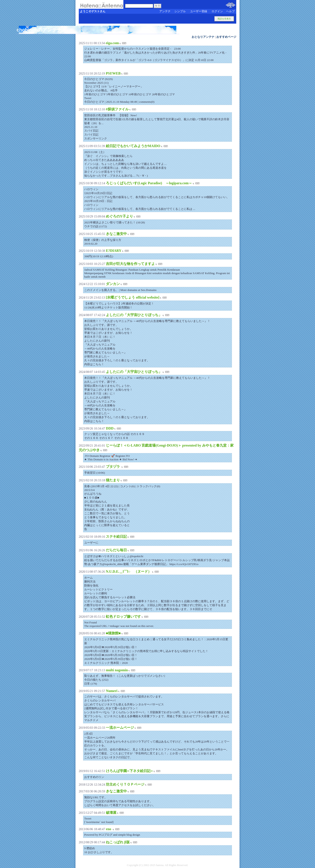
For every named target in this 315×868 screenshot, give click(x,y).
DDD (110, 428)
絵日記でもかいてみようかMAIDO (133, 146)
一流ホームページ (120, 728)
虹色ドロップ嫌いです (123, 617)
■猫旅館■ (113, 633)
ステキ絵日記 (116, 537)
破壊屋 (111, 813)
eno (109, 829)
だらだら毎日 (116, 550)
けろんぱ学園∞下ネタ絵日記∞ (129, 771)
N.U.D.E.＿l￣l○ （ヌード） (129, 571)
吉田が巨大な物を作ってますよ (130, 264)
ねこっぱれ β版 (118, 842)
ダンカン (113, 284)
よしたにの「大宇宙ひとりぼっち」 (134, 315)
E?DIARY (114, 251)
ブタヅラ (113, 467)
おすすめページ (226, 37)
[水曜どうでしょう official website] (133, 297)
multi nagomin (117, 670)
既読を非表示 (224, 19)
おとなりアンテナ (203, 37)
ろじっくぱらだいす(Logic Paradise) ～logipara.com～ (149, 183)
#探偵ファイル (117, 109)
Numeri (112, 691)
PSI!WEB (113, 73)
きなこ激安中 (116, 234)
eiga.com (112, 43)
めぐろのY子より (119, 216)
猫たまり (113, 480)
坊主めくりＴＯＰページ (125, 784)
